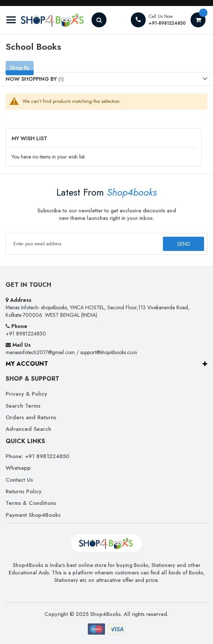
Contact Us (19, 480)
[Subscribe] (183, 244)
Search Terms (23, 406)
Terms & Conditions (31, 503)
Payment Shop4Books (33, 515)
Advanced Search (28, 429)
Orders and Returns (31, 418)
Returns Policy (24, 492)
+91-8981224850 (167, 23)
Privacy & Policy (26, 394)
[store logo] (45, 20)
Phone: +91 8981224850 (38, 456)
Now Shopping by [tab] (31, 79)
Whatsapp (18, 468)
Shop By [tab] (20, 68)
